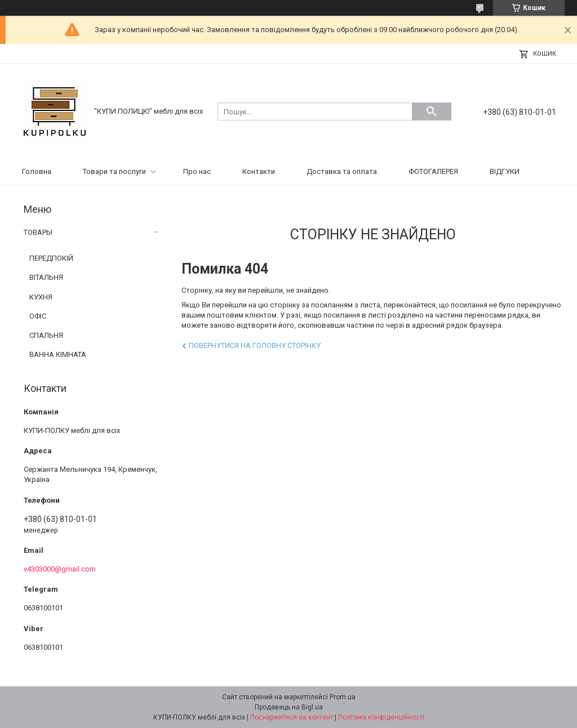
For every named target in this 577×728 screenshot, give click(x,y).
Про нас (197, 171)
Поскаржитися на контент (292, 717)
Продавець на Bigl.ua (289, 707)
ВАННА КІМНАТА (58, 354)
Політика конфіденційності (381, 717)
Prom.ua (343, 697)
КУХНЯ (41, 297)
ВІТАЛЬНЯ (46, 277)
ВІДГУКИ (505, 171)
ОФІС (38, 316)
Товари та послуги (114, 171)
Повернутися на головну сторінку (255, 345)
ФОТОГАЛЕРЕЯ (433, 171)
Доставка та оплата (342, 171)
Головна (37, 171)
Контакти (259, 171)
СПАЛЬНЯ (46, 335)
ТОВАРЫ (38, 232)
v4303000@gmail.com (60, 569)
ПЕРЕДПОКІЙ (51, 258)
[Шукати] (432, 111)
